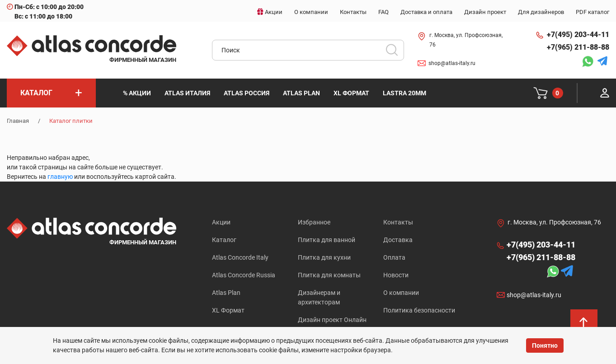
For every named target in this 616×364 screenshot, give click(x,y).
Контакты (398, 222)
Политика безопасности (419, 310)
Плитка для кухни (324, 257)
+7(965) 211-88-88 (578, 47)
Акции (221, 222)
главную (60, 177)
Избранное (314, 222)
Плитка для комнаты (329, 275)
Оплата (394, 257)
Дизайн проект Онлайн (332, 320)
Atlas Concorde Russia (244, 275)
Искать (395, 53)
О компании (401, 293)
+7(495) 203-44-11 (578, 35)
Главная (18, 121)
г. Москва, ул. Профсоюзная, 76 (466, 40)
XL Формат (228, 310)
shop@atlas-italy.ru (452, 63)
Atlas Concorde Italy (240, 257)
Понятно (545, 345)
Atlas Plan (226, 293)
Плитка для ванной (327, 240)
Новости (396, 275)
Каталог (224, 240)
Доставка (398, 240)
